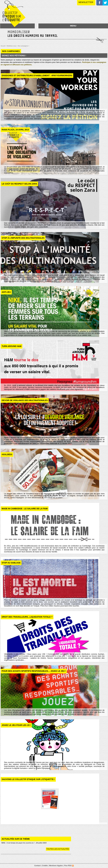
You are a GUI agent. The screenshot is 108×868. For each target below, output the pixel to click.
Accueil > (4, 46)
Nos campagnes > (24, 46)
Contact (37, 866)
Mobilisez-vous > (12, 46)
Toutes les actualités (58, 849)
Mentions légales (56, 866)
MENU (73, 26)
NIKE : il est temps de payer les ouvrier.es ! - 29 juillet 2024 (24, 843)
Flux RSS (69, 866)
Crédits (45, 866)
